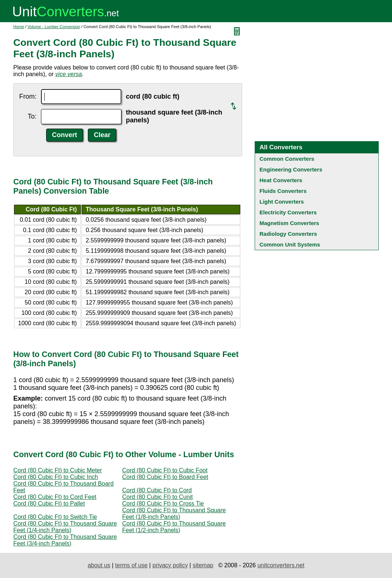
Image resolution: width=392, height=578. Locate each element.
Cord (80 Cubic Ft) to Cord (157, 490)
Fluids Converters (283, 191)
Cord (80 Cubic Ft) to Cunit (157, 497)
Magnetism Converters (289, 223)
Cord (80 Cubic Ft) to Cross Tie (163, 504)
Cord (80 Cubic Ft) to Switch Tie (55, 517)
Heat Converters (281, 180)
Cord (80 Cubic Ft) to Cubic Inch (56, 477)
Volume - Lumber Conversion (54, 27)
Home (19, 27)
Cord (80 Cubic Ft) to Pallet (49, 504)
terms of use (131, 565)
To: (32, 116)
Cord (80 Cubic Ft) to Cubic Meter (58, 470)
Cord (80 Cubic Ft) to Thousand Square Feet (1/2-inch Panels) (174, 527)
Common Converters (287, 159)
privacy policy (170, 565)
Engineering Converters (291, 169)
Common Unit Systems (290, 244)
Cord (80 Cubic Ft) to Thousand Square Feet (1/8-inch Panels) (174, 514)
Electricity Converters (288, 212)
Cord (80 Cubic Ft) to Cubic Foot (165, 470)
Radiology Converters (288, 234)
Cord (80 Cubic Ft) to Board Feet (165, 477)
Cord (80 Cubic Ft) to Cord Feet (55, 497)
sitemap (203, 565)
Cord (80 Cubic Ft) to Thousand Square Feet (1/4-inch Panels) (65, 527)
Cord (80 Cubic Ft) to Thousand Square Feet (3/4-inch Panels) (65, 540)
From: (28, 96)
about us (99, 565)
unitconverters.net (281, 565)
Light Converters (282, 202)
